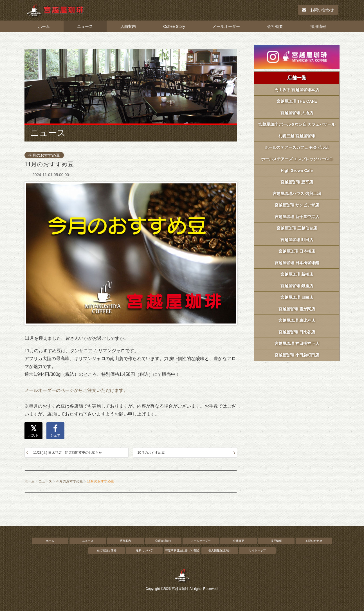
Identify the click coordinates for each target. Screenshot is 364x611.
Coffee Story (174, 26)
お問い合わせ (318, 10)
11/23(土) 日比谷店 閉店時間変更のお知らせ (68, 453)
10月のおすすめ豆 (151, 453)
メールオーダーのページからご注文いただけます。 (76, 390)
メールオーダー (226, 26)
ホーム (44, 26)
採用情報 (318, 26)
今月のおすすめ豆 (44, 155)
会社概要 (275, 26)
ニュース (85, 26)
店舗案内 (128, 26)
